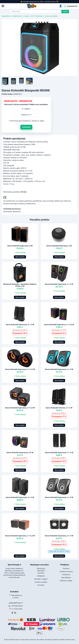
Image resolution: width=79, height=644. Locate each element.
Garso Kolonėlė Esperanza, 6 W (20, 246)
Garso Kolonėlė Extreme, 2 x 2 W (59, 408)
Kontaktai (41, 585)
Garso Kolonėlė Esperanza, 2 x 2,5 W (59, 325)
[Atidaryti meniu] (3, 6)
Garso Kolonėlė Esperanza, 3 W (59, 246)
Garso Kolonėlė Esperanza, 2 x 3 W (59, 284)
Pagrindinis (6, 16)
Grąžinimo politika (66, 581)
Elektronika (17, 16)
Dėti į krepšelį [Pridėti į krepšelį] (20, 257)
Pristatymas (66, 575)
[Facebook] (12, 613)
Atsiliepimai (41, 576)
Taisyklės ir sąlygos (41, 579)
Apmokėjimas (66, 578)
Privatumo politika (41, 582)
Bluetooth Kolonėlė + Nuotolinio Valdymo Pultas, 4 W (20, 285)
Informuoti (26, 127)
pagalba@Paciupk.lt (16, 603)
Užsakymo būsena (66, 571)
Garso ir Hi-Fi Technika (33, 16)
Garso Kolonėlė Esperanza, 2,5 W (20, 452)
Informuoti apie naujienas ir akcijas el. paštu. (27, 121)
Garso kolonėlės (51, 16)
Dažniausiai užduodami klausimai (41, 571)
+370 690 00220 (17, 606)
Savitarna (66, 568)
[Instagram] (15, 613)
